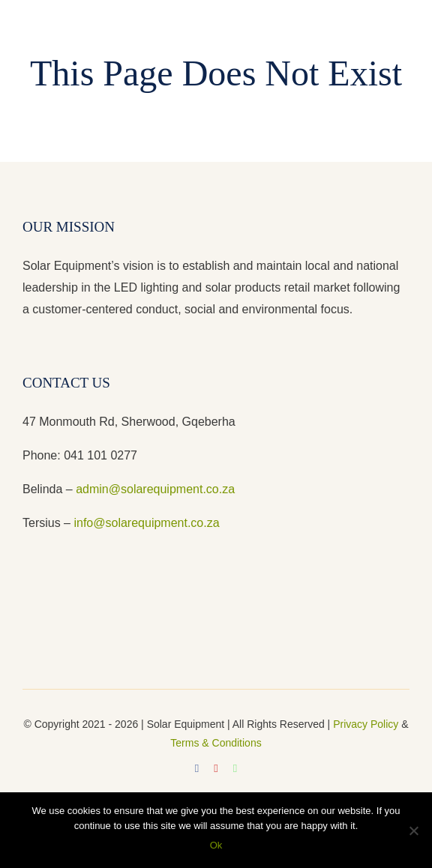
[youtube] (216, 769)
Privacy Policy (366, 724)
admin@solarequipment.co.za (155, 489)
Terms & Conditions (216, 743)
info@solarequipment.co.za (145, 523)
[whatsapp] (235, 769)
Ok (216, 845)
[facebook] (197, 769)
